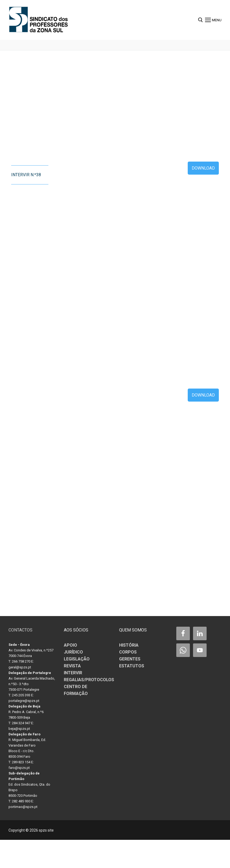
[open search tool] (200, 20)
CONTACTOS (20, 630)
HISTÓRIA (129, 645)
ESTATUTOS (132, 666)
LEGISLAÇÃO (77, 659)
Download (203, 168)
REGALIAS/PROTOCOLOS (89, 680)
